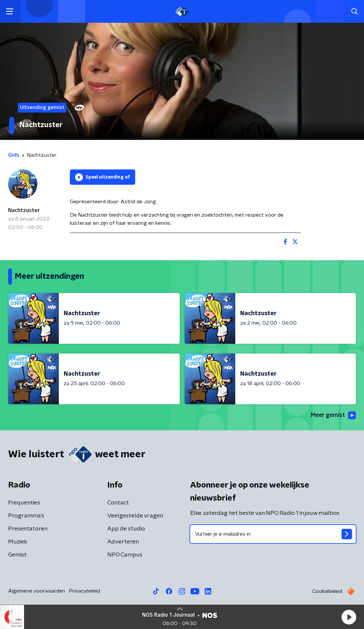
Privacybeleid (84, 591)
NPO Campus (125, 555)
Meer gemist (333, 416)
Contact (118, 503)
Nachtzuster (24, 210)
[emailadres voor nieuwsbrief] (273, 534)
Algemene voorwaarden (37, 591)
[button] (349, 617)
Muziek (18, 542)
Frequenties (24, 503)
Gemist (17, 555)
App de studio (126, 529)
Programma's (26, 516)
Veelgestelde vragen (135, 516)
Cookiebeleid (327, 591)
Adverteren (123, 542)
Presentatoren (28, 529)
